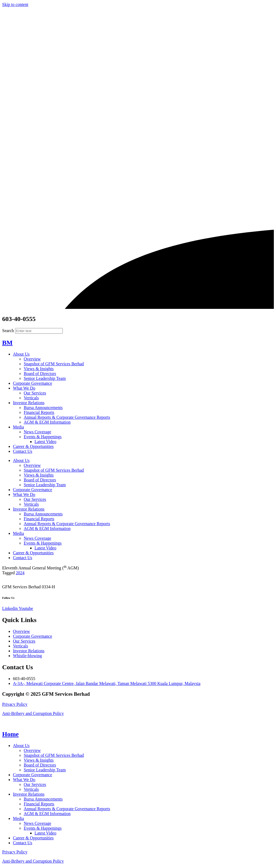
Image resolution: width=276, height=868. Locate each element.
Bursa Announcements (43, 408)
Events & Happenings (43, 437)
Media (18, 427)
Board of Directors (40, 374)
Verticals (31, 398)
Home (10, 734)
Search (8, 331)
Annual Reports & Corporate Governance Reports (67, 417)
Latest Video (45, 442)
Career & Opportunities (33, 446)
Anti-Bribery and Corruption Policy (33, 713)
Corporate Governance (32, 383)
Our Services (35, 393)
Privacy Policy (15, 704)
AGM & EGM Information (47, 422)
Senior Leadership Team (45, 378)
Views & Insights (39, 369)
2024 (20, 573)
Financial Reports (39, 412)
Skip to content (15, 4)
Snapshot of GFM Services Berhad (54, 364)
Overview (32, 359)
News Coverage (37, 432)
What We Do (24, 388)
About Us (21, 354)
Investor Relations (29, 403)
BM (7, 343)
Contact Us (23, 451)
